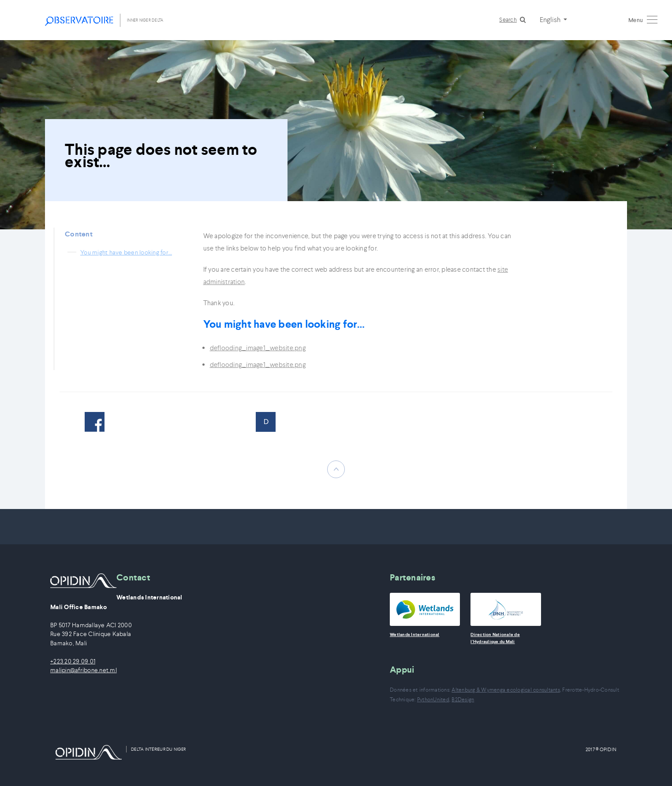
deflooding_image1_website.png (258, 348)
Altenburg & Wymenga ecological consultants (506, 690)
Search (508, 20)
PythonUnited (433, 699)
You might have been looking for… (126, 252)
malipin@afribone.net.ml (84, 670)
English (551, 19)
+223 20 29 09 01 (73, 661)
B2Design (463, 699)
